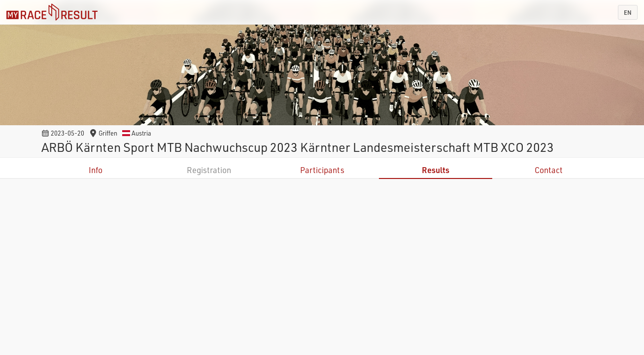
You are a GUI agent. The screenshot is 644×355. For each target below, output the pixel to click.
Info (96, 170)
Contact (549, 170)
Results (436, 170)
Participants (322, 170)
